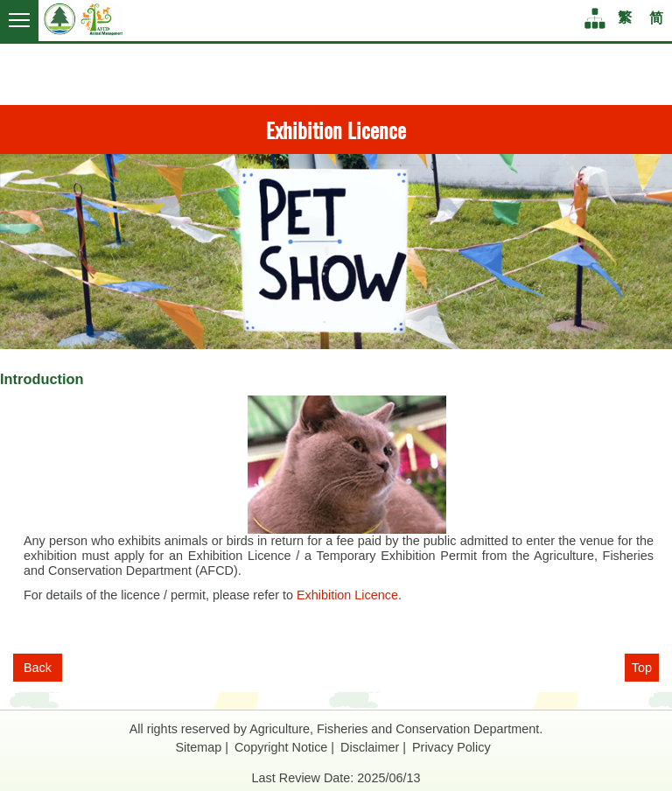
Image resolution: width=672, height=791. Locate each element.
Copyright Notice (281, 747)
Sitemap (198, 747)
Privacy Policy (451, 747)
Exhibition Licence (347, 595)
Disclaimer (370, 747)
